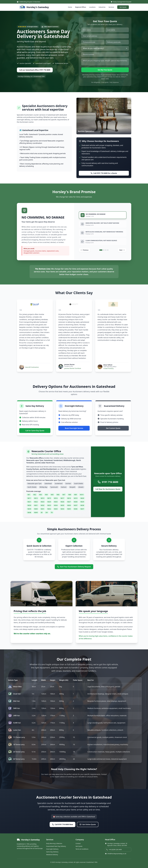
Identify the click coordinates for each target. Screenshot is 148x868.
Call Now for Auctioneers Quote (108, 489)
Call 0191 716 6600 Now (62, 824)
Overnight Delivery (52, 849)
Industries (102, 7)
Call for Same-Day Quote (35, 431)
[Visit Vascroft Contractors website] (35, 304)
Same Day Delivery (52, 852)
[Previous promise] (84, 250)
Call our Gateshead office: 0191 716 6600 (35, 70)
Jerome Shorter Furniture (73, 368)
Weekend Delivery (52, 855)
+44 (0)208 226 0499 (114, 850)
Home (70, 7)
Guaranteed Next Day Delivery (56, 846)
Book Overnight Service (74, 428)
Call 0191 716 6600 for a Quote (104, 173)
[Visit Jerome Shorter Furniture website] (74, 304)
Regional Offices (81, 7)
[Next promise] (122, 250)
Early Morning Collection (54, 843)
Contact (78, 843)
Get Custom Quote (113, 428)
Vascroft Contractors (32, 367)
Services (111, 7)
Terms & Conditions (82, 849)
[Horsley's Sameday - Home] (34, 7)
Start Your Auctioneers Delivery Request (74, 567)
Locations (92, 7)
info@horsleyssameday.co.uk (116, 854)
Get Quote (123, 7)
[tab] (103, 215)
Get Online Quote (88, 824)
